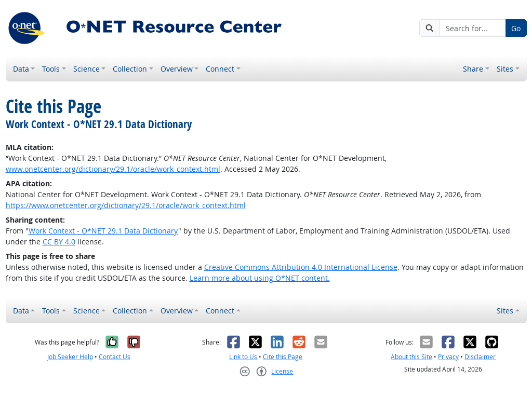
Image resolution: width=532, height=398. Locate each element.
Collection (130, 69)
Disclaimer (480, 357)
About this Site (411, 357)
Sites (505, 69)
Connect (220, 69)
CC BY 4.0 (59, 242)
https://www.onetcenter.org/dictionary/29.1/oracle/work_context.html (126, 205)
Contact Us (115, 357)
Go (516, 28)
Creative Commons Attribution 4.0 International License (301, 267)
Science (87, 69)
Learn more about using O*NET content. (260, 278)
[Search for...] (473, 28)
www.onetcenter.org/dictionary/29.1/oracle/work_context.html (113, 169)
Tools (51, 69)
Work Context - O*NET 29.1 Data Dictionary (103, 231)
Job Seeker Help (70, 357)
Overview (177, 69)
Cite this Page (283, 357)
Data (21, 69)
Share (473, 69)
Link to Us (243, 357)
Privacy (448, 357)
